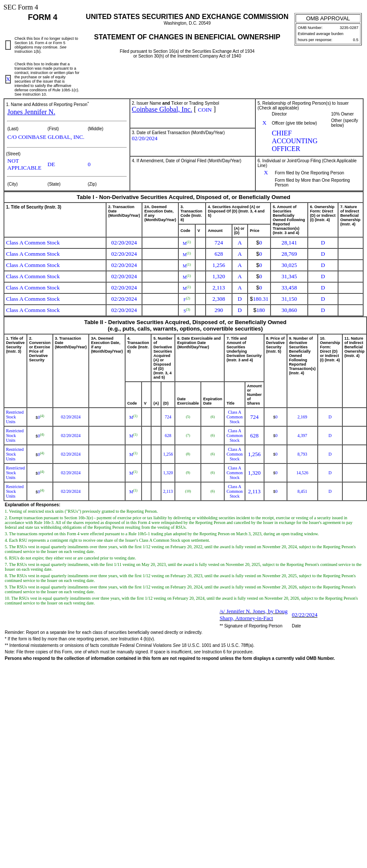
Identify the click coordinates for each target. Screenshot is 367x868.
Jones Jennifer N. (31, 112)
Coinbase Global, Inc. (162, 109)
